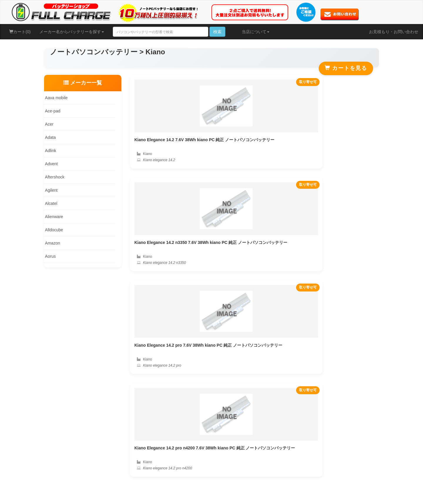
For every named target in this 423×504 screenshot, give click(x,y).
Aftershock (53, 177)
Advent (50, 164)
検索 (217, 32)
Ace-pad (51, 111)
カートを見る (346, 68)
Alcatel (50, 203)
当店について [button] (256, 32)
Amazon (51, 243)
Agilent (50, 190)
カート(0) (20, 32)
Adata (49, 137)
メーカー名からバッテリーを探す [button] (72, 32)
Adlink (49, 151)
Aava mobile (55, 98)
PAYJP (379, 342)
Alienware (53, 217)
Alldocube (53, 230)
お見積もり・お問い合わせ (394, 32)
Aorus (49, 256)
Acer (48, 124)
